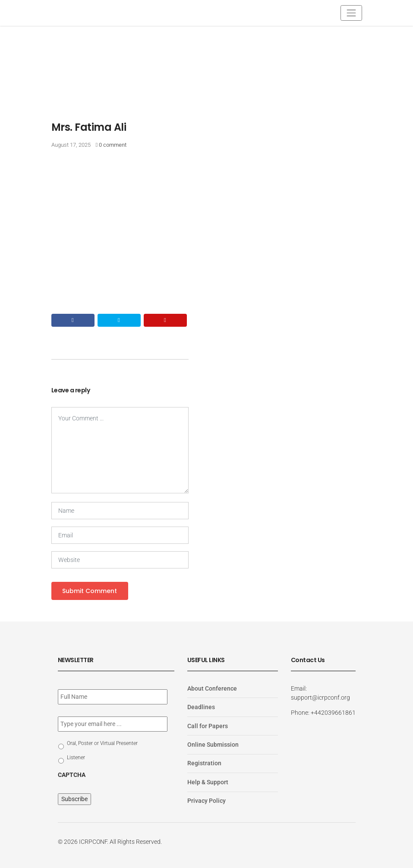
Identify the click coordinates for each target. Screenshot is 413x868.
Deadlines (201, 707)
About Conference (212, 688)
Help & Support (208, 782)
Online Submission (213, 745)
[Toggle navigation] (351, 13)
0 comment (113, 145)
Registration (204, 763)
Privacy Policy (206, 801)
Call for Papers (208, 726)
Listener (76, 758)
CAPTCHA (72, 775)
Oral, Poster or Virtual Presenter (102, 743)
